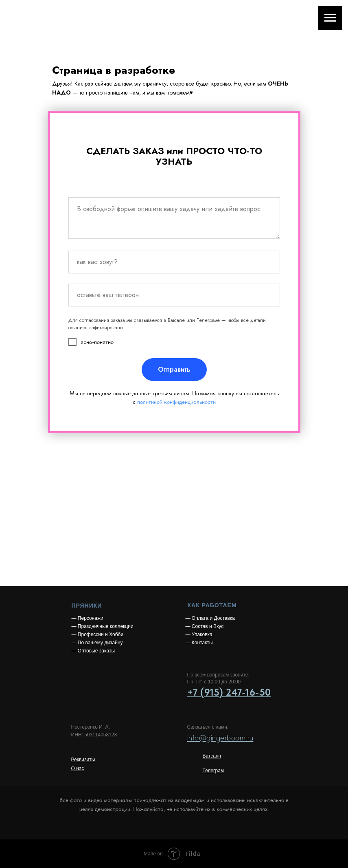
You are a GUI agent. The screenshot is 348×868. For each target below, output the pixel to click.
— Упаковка (199, 634)
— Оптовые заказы (93, 651)
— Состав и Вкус (205, 626)
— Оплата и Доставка (210, 618)
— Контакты (199, 643)
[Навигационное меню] (330, 18)
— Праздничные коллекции (103, 626)
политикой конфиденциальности (176, 402)
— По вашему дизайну (97, 643)
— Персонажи (88, 618)
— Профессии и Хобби (98, 634)
